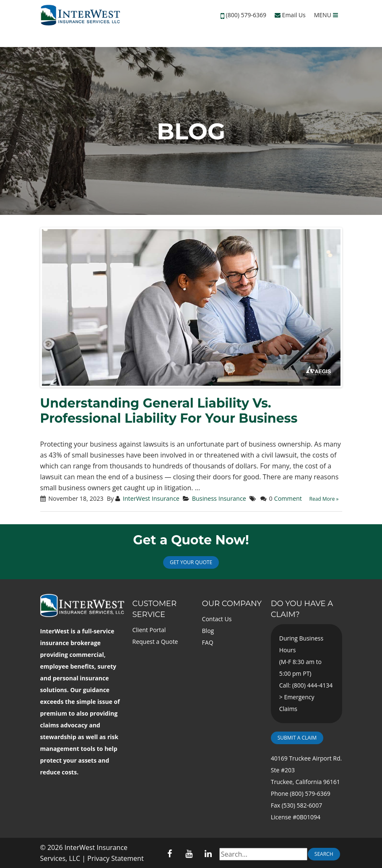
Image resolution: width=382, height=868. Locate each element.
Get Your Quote (191, 562)
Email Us (290, 15)
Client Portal (149, 630)
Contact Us (217, 619)
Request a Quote (155, 642)
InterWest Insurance (151, 498)
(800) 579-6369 (246, 15)
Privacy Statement (115, 858)
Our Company (232, 604)
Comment (288, 498)
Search (324, 854)
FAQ (208, 642)
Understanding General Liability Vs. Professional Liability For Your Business (169, 411)
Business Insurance (219, 498)
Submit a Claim (297, 738)
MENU (326, 15)
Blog (208, 631)
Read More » (324, 499)
